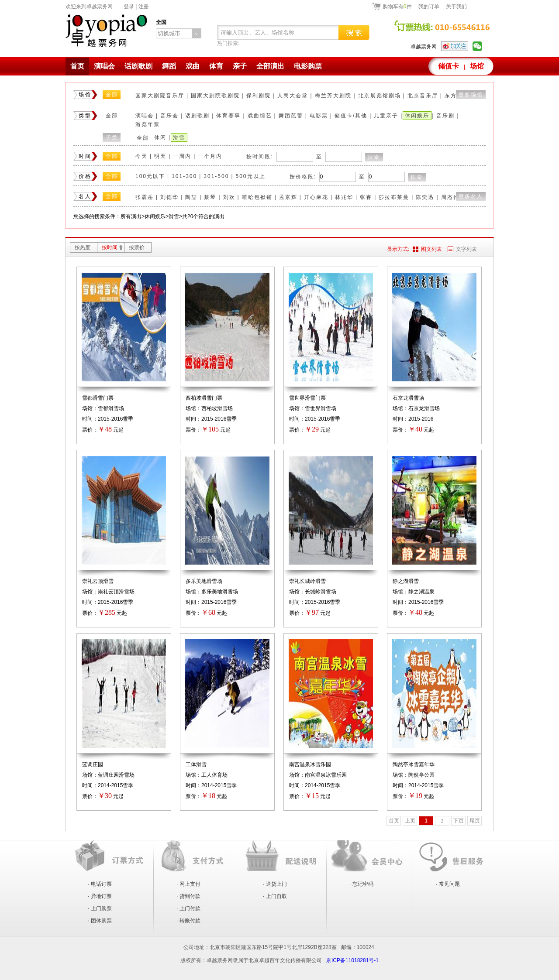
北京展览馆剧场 (380, 96)
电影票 (319, 116)
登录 (129, 7)
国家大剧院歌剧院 (215, 96)
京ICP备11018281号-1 (352, 960)
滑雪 (179, 137)
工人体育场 (214, 775)
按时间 (110, 247)
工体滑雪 (196, 764)
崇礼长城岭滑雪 (307, 581)
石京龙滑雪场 (408, 398)
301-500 (216, 176)
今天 (141, 156)
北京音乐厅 (423, 96)
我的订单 (429, 7)
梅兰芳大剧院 (333, 96)
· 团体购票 (100, 921)
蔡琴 (210, 197)
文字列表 (466, 249)
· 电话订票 (100, 884)
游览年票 (148, 124)
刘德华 (169, 197)
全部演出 (270, 66)
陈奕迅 (425, 197)
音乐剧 (445, 116)
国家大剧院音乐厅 (160, 96)
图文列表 (431, 249)
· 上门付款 (188, 908)
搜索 (374, 157)
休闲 (160, 137)
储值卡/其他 (351, 116)
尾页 (475, 821)
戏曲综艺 (260, 116)
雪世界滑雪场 (321, 408)
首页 (77, 66)
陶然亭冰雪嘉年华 (414, 764)
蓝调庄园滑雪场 (116, 775)
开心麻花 (316, 197)
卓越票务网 (424, 47)
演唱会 (104, 66)
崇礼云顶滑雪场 (116, 592)
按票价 (137, 247)
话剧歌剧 (138, 66)
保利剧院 (259, 96)
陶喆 (191, 197)
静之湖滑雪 (406, 581)
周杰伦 (450, 197)
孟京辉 (288, 197)
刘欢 (229, 197)
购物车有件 (397, 6)
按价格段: (303, 177)
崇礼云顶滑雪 (98, 581)
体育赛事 (228, 116)
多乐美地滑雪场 (204, 581)
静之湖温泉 (421, 592)
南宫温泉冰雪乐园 (310, 764)
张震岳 (145, 197)
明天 (160, 156)
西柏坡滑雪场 (217, 408)
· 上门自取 (275, 896)
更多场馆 (471, 95)
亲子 (240, 66)
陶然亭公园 (421, 775)
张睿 (366, 197)
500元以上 (251, 176)
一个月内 (210, 156)
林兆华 (344, 197)
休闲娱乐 (417, 116)
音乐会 (169, 116)
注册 (144, 7)
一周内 (182, 156)
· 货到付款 (188, 896)
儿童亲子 (386, 116)
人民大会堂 (293, 96)
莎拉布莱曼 (394, 197)
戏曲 (193, 66)
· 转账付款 (188, 921)
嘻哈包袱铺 (257, 197)
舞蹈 (169, 66)
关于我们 (456, 7)
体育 (216, 66)
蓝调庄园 (93, 764)
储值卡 (449, 66)
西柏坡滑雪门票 (204, 398)
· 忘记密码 (361, 884)
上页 (410, 821)
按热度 (83, 247)
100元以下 (150, 176)
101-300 (184, 176)
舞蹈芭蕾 (291, 116)
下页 (459, 821)
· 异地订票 (100, 896)
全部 (112, 95)
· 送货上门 (275, 884)
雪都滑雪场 (111, 408)
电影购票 (308, 66)
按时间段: (260, 157)
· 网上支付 (188, 884)
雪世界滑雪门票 (307, 398)
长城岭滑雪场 (321, 592)
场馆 (477, 66)
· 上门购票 (100, 908)
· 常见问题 (448, 884)
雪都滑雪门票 (98, 398)
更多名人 (471, 196)
